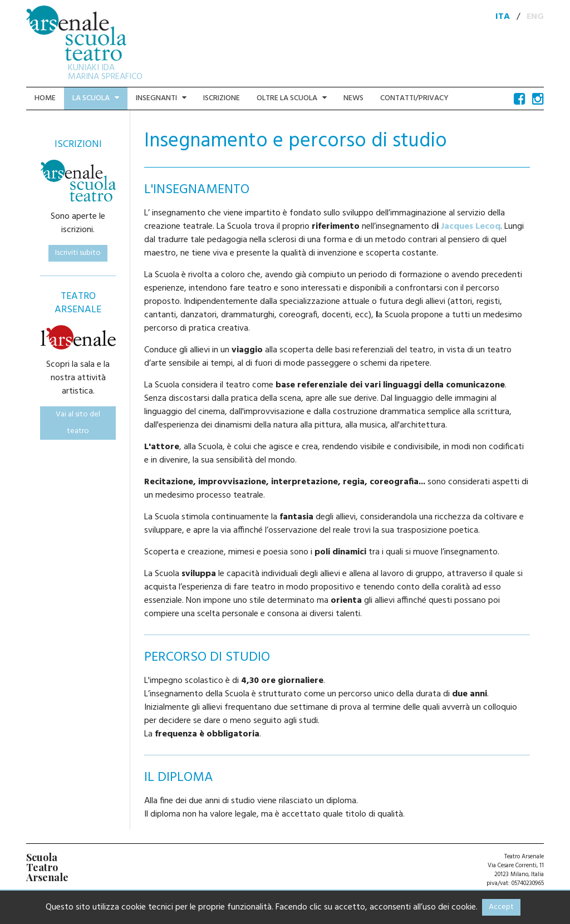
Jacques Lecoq (471, 227)
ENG (535, 17)
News (353, 98)
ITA (503, 17)
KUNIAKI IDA (91, 68)
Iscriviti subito (78, 253)
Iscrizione (222, 98)
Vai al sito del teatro (78, 423)
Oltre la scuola (292, 98)
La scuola (96, 98)
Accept (501, 907)
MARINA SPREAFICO (105, 77)
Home (45, 98)
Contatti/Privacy (414, 98)
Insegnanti (161, 98)
